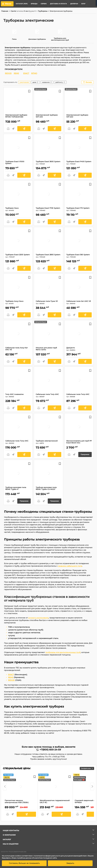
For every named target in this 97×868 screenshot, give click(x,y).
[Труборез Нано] (18, 194)
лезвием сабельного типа (70, 566)
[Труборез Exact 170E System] (48, 194)
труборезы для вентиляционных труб (63, 652)
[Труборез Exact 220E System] (18, 241)
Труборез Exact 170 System (79, 209)
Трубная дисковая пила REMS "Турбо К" (18, 489)
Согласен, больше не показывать (24, 863)
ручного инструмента (38, 618)
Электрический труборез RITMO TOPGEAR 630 (18, 117)
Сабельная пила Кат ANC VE (79, 302)
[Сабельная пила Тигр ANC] (48, 381)
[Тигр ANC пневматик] (18, 381)
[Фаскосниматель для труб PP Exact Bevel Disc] (79, 427)
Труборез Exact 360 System (79, 256)
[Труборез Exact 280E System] (48, 241)
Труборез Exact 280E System (48, 256)
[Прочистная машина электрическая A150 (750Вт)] (20, 787)
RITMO (34, 73)
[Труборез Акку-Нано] (18, 288)
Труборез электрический (48, 442)
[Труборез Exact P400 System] (79, 148)
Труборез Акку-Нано (18, 302)
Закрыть (70, 863)
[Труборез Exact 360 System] (79, 241)
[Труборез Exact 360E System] (48, 148)
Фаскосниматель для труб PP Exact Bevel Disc (79, 443)
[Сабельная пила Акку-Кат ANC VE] (18, 334)
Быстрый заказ (13, 129)
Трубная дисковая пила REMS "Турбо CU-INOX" (48, 489)
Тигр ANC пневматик (18, 395)
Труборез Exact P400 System (79, 163)
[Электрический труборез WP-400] (48, 101)
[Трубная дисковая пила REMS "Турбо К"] (18, 474)
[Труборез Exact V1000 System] (18, 148)
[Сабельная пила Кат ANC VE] (79, 288)
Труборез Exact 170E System (48, 209)
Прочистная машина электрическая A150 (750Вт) (20, 803)
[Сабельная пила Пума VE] (48, 288)
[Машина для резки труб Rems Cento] (48, 334)
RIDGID (8, 73)
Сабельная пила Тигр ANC (48, 395)
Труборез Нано (18, 209)
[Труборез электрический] (48, 427)
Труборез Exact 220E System (18, 256)
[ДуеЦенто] (79, 334)
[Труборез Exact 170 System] (79, 194)
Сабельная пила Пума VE (48, 302)
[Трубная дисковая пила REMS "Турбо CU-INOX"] (48, 474)
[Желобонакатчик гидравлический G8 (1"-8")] (55, 787)
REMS (16, 73)
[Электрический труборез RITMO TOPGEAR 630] (18, 101)
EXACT (26, 73)
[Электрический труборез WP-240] (79, 101)
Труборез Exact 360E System (48, 163)
